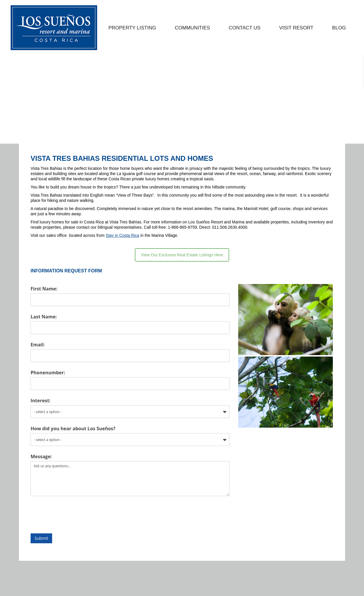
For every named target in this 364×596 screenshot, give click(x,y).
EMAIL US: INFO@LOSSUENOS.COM (56, 7)
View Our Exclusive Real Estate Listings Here (182, 268)
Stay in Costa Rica (122, 249)
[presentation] (185, 528)
